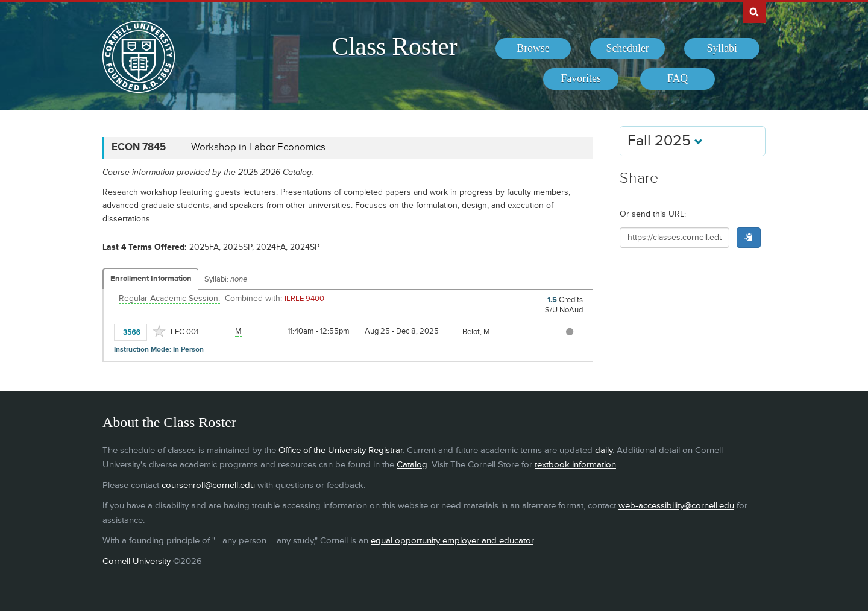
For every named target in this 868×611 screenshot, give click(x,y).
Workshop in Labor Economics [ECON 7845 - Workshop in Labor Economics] (258, 147)
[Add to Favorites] (159, 331)
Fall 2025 (665, 141)
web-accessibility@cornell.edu (676, 506)
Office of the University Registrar (341, 450)
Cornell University (137, 561)
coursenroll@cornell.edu (208, 485)
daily (604, 450)
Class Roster (394, 46)
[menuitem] (533, 49)
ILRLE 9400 (304, 299)
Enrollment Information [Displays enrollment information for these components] (151, 279)
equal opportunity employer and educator (452, 541)
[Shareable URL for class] (675, 238)
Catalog (412, 465)
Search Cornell (754, 11)
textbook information (575, 465)
